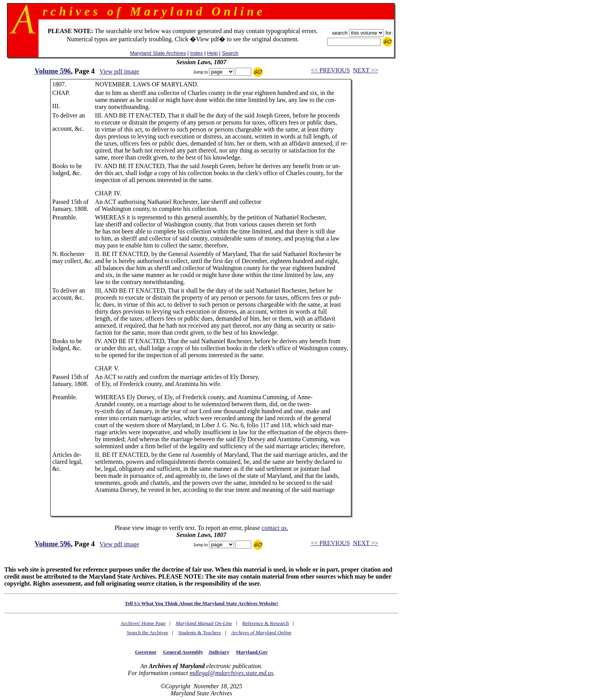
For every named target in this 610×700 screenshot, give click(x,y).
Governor (146, 652)
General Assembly (183, 652)
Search (230, 53)
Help (212, 53)
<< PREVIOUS (330, 70)
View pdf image (119, 71)
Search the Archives (148, 632)
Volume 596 (53, 71)
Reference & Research (266, 623)
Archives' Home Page (143, 623)
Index (197, 53)
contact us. (275, 528)
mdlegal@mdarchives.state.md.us (231, 673)
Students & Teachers (200, 632)
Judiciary (219, 652)
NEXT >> (365, 70)
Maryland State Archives (158, 53)
